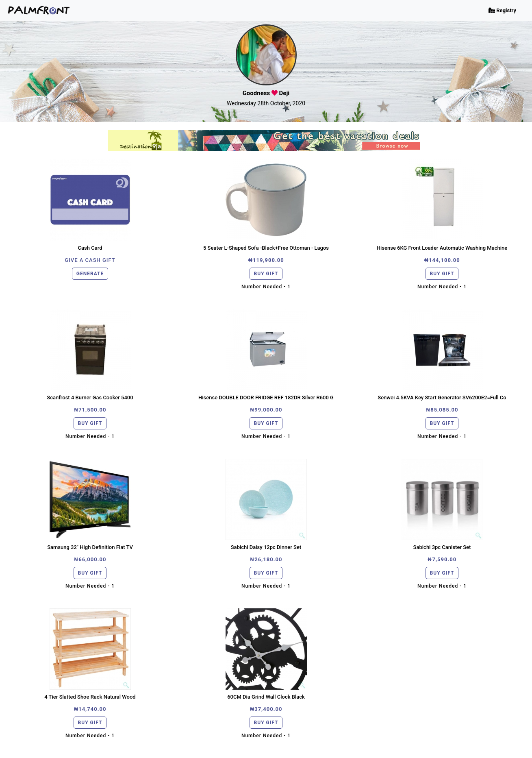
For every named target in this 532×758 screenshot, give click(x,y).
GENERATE (90, 274)
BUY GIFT (266, 274)
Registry (502, 10)
